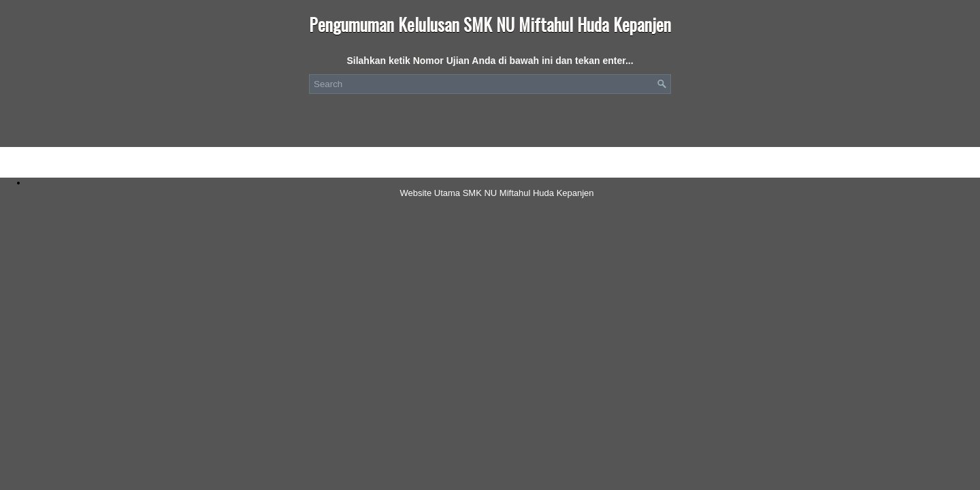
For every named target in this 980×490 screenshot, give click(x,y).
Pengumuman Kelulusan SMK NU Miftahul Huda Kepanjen (490, 24)
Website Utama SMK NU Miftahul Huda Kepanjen (496, 193)
